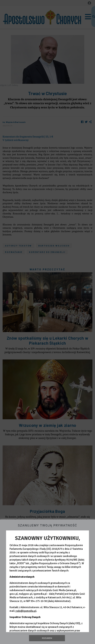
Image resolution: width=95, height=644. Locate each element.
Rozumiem (47, 638)
